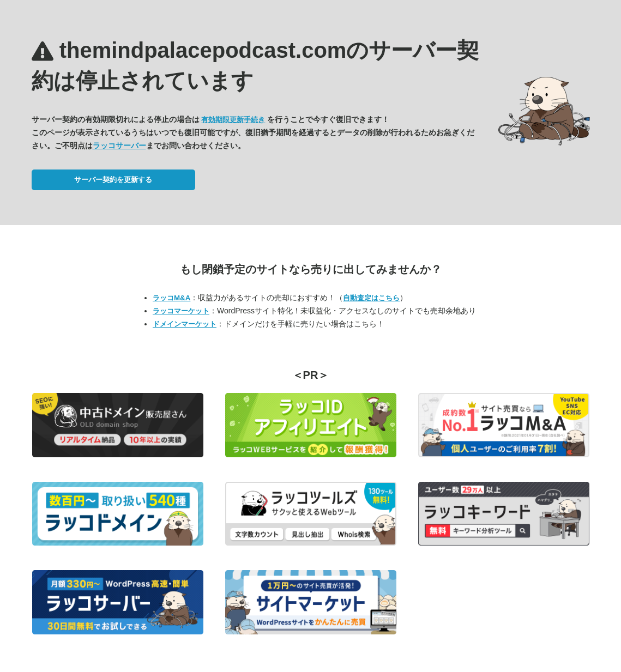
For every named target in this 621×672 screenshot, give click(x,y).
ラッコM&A (171, 298)
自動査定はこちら (371, 298)
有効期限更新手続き (233, 120)
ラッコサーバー (119, 146)
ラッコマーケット (181, 311)
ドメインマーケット (185, 324)
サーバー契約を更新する (113, 180)
